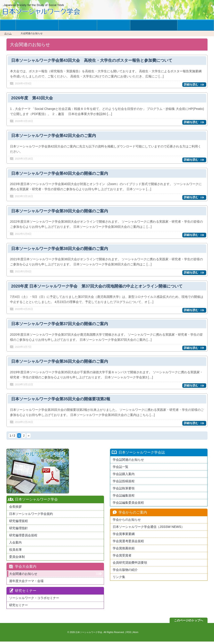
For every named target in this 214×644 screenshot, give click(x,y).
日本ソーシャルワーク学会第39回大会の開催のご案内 (62, 212)
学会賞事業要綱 (124, 536)
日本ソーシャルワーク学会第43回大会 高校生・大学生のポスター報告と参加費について (96, 61)
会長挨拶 (15, 509)
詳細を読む (191, 85)
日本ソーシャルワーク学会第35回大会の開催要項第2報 (63, 402)
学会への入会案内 (37, 25)
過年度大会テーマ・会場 (26, 583)
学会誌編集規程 (124, 498)
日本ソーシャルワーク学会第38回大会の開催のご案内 (62, 250)
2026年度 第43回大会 (33, 99)
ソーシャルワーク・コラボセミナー (34, 600)
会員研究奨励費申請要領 (130, 565)
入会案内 (15, 545)
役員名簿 (15, 552)
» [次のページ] (28, 438)
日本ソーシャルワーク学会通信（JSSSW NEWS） (149, 529)
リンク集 (119, 579)
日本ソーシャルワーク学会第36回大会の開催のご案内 (62, 364)
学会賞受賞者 (122, 558)
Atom (136, 635)
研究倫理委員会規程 (23, 538)
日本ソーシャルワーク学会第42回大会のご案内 (56, 136)
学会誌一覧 (113, 25)
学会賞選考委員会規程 (128, 544)
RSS (129, 635)
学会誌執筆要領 (124, 491)
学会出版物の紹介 (125, 572)
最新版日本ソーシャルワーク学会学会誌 (38, 473)
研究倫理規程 (19, 523)
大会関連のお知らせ (23, 576)
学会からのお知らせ (154, 25)
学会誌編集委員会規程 (128, 505)
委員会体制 (17, 559)
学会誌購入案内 (124, 476)
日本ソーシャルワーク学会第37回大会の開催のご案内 (62, 326)
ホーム (8, 25)
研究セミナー (19, 608)
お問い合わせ (195, 25)
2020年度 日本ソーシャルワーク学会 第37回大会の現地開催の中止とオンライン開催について (101, 288)
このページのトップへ (189, 623)
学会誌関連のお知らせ (128, 462)
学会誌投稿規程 (124, 484)
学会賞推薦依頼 (124, 551)
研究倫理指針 (19, 531)
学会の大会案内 (78, 25)
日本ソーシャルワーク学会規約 (31, 516)
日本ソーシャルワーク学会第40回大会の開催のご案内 (62, 174)
